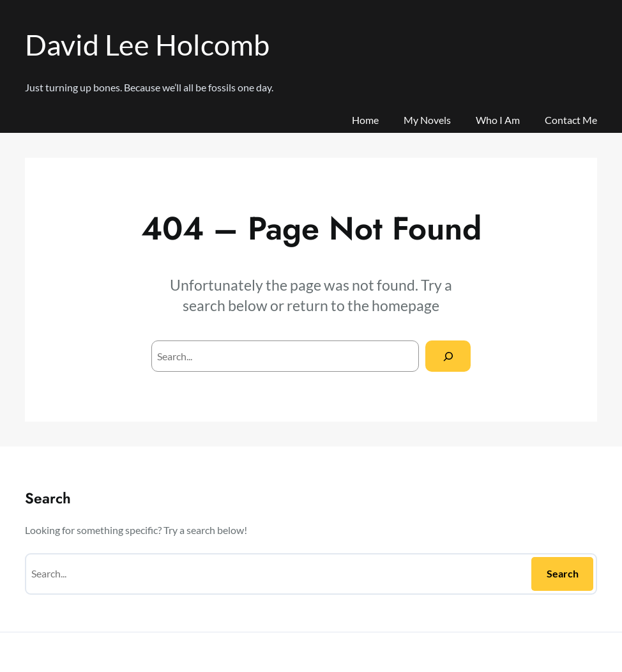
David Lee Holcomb (147, 45)
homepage (406, 305)
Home (365, 120)
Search (563, 573)
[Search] (448, 356)
